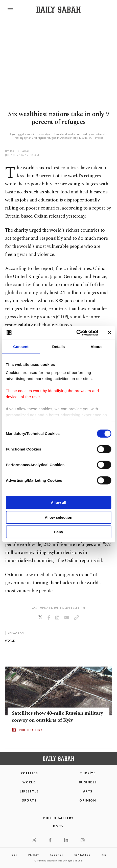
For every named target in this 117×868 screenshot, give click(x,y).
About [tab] (96, 347)
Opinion (88, 800)
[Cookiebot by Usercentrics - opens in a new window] (76, 333)
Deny (58, 532)
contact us (82, 855)
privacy (34, 855)
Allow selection (58, 517)
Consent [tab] (21, 347)
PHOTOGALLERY (31, 730)
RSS (104, 855)
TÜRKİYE (88, 773)
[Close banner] (109, 333)
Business (88, 782)
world (10, 640)
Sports (29, 800)
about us (56, 855)
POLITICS (29, 773)
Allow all (58, 502)
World (29, 782)
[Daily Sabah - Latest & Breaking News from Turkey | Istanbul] (58, 10)
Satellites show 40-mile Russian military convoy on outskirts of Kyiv (57, 717)
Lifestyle (29, 791)
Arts (88, 791)
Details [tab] (59, 347)
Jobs (14, 855)
